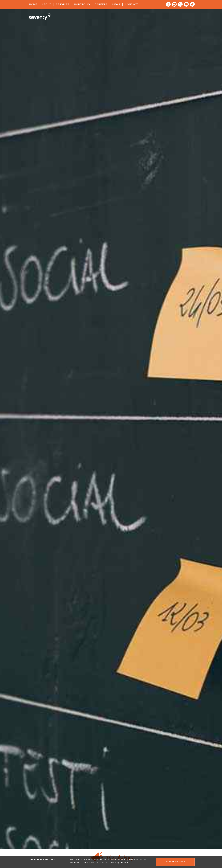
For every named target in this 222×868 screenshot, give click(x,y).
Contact (131, 4)
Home (33, 4)
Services (63, 4)
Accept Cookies (175, 862)
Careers (101, 4)
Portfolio (82, 4)
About (46, 4)
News (116, 4)
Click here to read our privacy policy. (105, 863)
